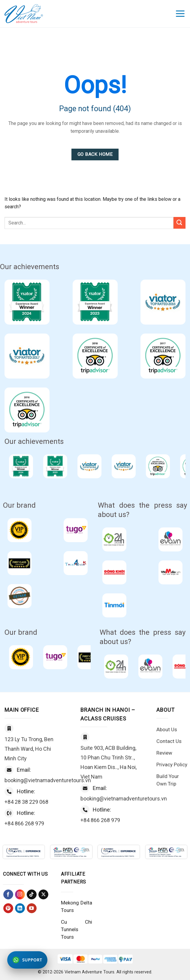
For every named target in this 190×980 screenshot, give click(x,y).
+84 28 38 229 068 (26, 802)
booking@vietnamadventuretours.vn (48, 780)
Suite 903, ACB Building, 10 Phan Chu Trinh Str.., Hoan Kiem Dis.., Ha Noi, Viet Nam (109, 762)
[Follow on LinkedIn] (20, 908)
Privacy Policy (172, 765)
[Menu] (180, 14)
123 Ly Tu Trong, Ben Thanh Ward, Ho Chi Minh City (29, 749)
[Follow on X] (43, 894)
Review (164, 753)
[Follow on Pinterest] (8, 908)
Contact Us (169, 741)
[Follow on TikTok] (32, 894)
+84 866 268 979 (24, 823)
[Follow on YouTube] (32, 908)
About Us (167, 729)
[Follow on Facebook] (8, 894)
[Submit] (179, 223)
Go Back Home (95, 154)
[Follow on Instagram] (20, 894)
